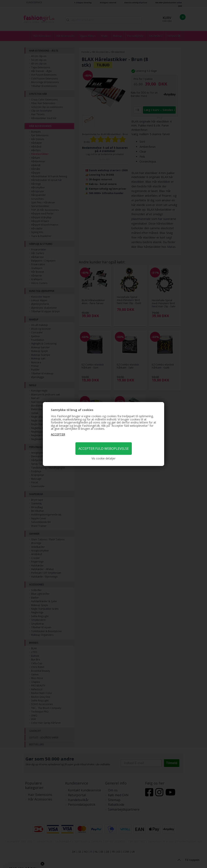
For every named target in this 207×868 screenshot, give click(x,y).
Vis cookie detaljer (103, 458)
